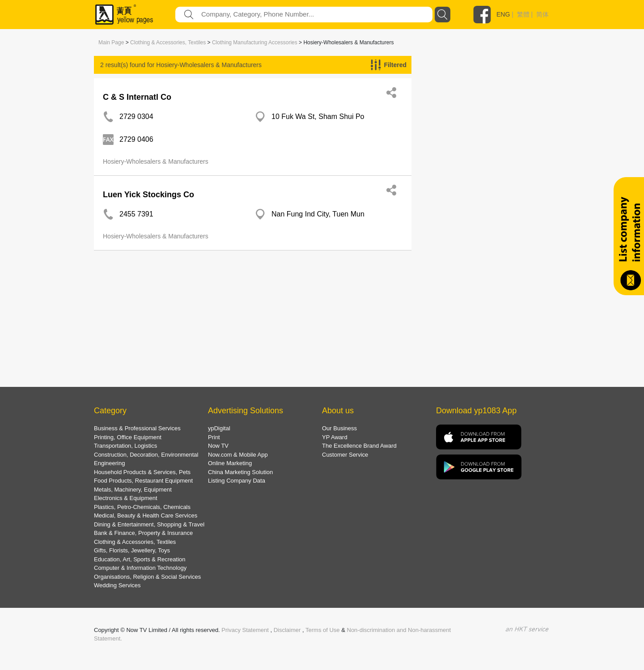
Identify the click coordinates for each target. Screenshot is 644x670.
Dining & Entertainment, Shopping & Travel (149, 524)
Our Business (339, 428)
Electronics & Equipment (126, 498)
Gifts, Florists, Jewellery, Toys (132, 550)
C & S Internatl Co (137, 97)
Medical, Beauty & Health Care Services (146, 515)
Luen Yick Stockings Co (148, 195)
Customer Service (345, 455)
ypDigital (219, 428)
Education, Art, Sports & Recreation (140, 559)
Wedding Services (117, 585)
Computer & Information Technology (140, 568)
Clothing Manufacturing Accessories (255, 42)
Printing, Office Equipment (128, 437)
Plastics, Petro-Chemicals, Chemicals (142, 507)
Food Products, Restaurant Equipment (143, 481)
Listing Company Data (237, 481)
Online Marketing (230, 463)
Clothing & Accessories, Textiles (168, 42)
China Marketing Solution (240, 472)
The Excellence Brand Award (359, 446)
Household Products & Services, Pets (142, 472)
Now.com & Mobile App (238, 455)
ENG (503, 14)
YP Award (335, 437)
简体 (542, 14)
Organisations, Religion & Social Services (147, 577)
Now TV (218, 446)
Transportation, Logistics (125, 446)
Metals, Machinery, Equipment (133, 490)
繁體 (523, 14)
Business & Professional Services (137, 428)
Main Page (111, 42)
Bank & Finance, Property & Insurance (143, 533)
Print (214, 437)
